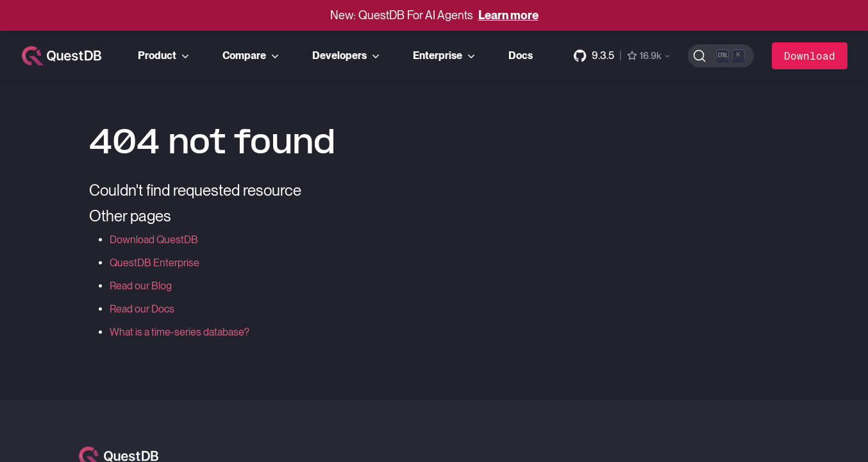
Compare (252, 56)
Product (165, 56)
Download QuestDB (154, 240)
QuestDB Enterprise (154, 263)
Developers (347, 56)
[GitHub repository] (622, 56)
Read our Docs (142, 309)
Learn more (508, 15)
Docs (521, 56)
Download (810, 56)
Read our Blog (141, 286)
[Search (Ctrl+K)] (721, 56)
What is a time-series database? (179, 332)
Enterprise (445, 56)
